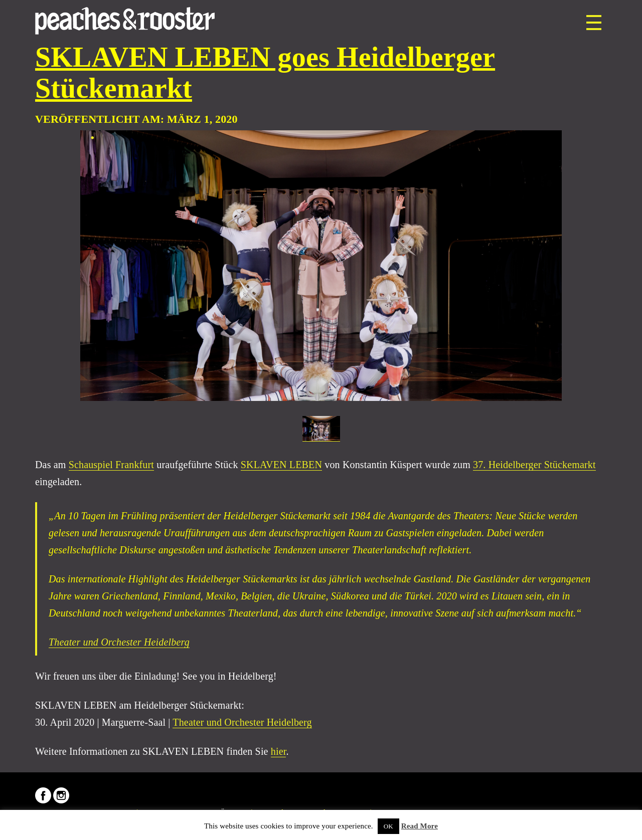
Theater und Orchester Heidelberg (119, 642)
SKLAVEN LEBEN (281, 465)
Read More (420, 826)
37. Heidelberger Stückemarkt (534, 465)
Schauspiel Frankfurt (111, 465)
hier (279, 751)
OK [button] (388, 826)
